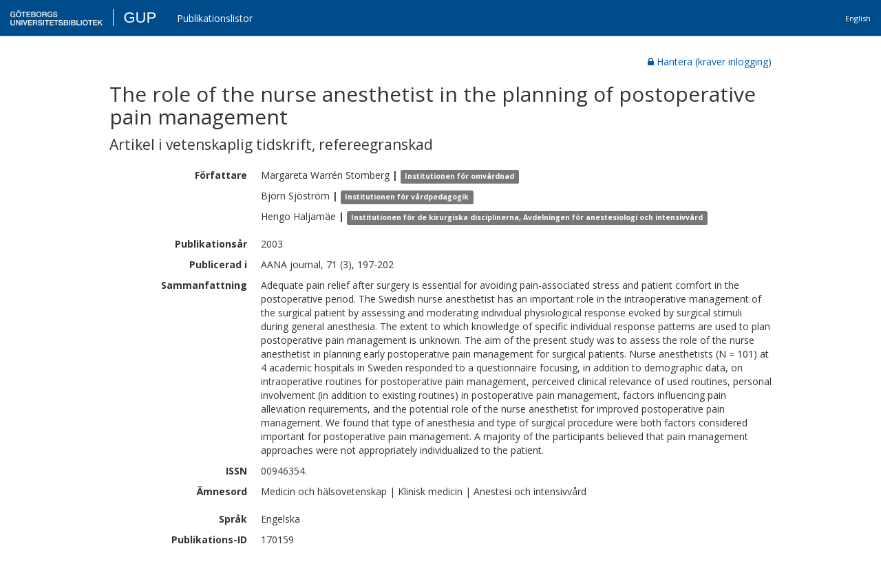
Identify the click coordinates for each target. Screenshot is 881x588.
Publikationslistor (215, 18)
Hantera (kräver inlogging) (710, 62)
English (858, 18)
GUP (140, 18)
